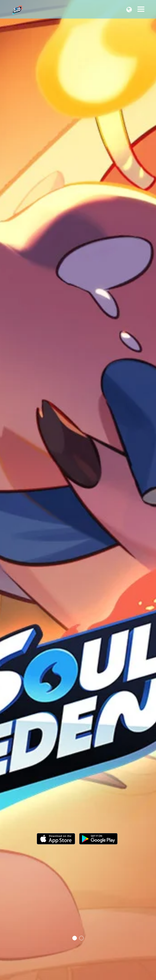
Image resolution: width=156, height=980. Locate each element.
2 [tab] (81, 938)
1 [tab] (75, 938)
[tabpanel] (78, 490)
